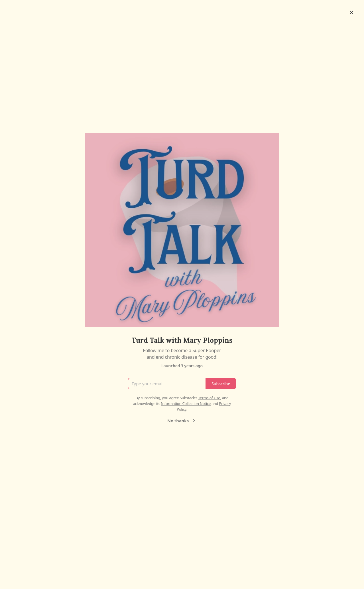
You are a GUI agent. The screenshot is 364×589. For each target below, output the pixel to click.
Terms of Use (209, 398)
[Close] (351, 13)
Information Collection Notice (186, 404)
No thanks (182, 421)
